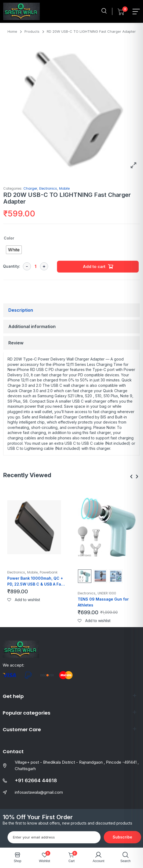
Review (16, 343)
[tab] (71, 310)
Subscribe (122, 837)
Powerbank (49, 572)
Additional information (32, 326)
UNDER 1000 (107, 593)
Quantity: (12, 266)
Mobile (64, 188)
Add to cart (94, 266)
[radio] (14, 250)
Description (21, 310)
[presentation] (131, 477)
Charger (30, 188)
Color (9, 238)
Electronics (48, 188)
